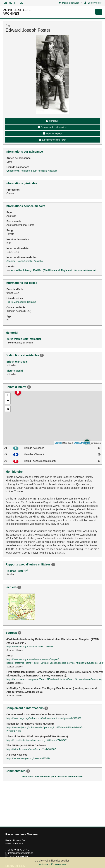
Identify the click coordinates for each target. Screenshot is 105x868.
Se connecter (93, 3)
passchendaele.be (18, 856)
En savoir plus (59, 864)
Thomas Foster (17, 571)
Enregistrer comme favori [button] (52, 140)
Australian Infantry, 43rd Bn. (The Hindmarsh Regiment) (54, 270)
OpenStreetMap (82, 443)
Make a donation (69, 3)
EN (5, 3)
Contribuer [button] (52, 121)
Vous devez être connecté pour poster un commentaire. (52, 777)
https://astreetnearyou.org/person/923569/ (28, 758)
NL (11, 3)
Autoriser (44, 864)
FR (16, 3)
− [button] (8, 401)
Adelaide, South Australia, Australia (25, 261)
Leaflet (58, 443)
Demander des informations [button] (52, 127)
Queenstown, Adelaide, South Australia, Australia (32, 171)
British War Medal (17, 362)
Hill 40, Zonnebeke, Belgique (21, 302)
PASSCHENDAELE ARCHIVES (17, 12)
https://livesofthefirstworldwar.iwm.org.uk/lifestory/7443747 (36, 740)
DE (21, 3)
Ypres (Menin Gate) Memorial (24, 339)
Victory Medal (15, 371)
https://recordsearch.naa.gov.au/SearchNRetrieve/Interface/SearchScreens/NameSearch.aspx (55, 679)
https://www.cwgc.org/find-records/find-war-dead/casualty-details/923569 (44, 718)
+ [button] (8, 396)
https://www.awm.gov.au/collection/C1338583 (30, 646)
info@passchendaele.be (21, 853)
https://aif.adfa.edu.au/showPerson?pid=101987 (31, 749)
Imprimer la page (52, 134)
